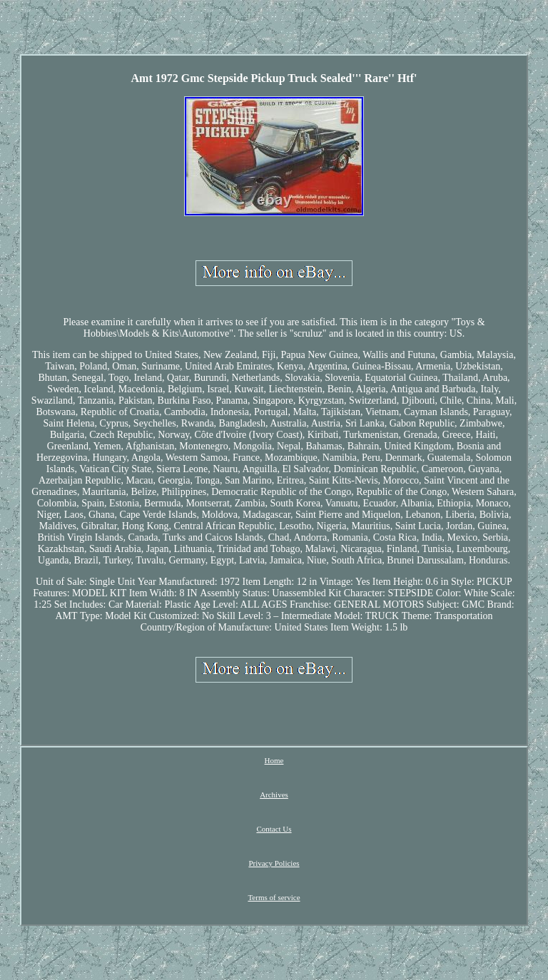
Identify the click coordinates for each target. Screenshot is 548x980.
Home (274, 760)
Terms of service (274, 897)
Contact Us (274, 829)
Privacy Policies (274, 863)
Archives (274, 795)
